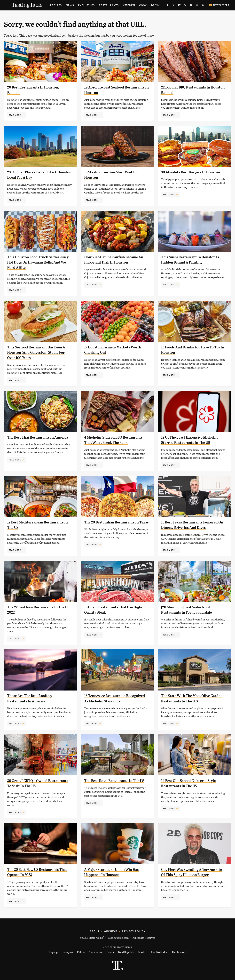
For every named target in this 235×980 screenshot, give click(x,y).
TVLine (81, 952)
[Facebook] (168, 6)
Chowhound (96, 952)
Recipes (56, 5)
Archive (110, 931)
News (70, 5)
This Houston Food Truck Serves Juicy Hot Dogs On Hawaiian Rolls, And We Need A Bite (37, 262)
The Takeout (179, 952)
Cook (143, 5)
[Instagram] (197, 6)
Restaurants (109, 5)
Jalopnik (68, 952)
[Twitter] (173, 6)
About (94, 931)
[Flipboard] (179, 6)
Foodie (111, 952)
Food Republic (126, 952)
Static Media (96, 938)
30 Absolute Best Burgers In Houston (193, 172)
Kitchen (129, 5)
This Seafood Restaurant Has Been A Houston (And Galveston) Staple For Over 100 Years (39, 352)
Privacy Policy (134, 931)
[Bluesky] (191, 6)
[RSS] (203, 6)
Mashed (143, 952)
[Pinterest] (185, 6)
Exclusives (86, 5)
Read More (15, 115)
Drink (155, 5)
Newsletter (219, 5)
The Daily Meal (160, 952)
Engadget (54, 952)
